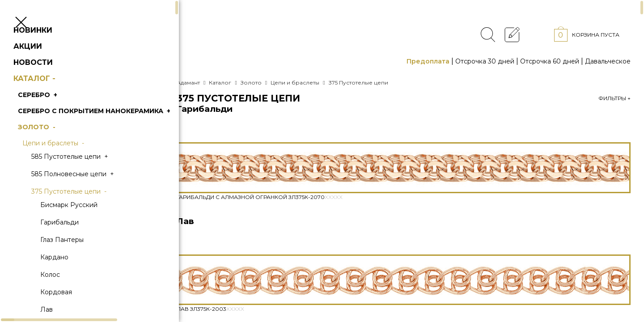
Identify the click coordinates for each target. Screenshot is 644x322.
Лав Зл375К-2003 (210, 309)
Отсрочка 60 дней (550, 61)
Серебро (52, 113)
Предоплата (428, 61)
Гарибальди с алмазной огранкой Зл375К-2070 (260, 197)
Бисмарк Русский (82, 223)
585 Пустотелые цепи (84, 174)
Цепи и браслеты (68, 161)
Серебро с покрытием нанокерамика (108, 129)
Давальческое (608, 61)
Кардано (68, 275)
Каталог (49, 96)
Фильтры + (614, 98)
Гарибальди (73, 240)
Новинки (46, 48)
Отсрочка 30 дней (485, 61)
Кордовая (70, 310)
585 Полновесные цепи (87, 192)
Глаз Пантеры (75, 258)
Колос (64, 292)
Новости (47, 80)
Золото (51, 145)
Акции (41, 64)
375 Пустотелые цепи (83, 209)
